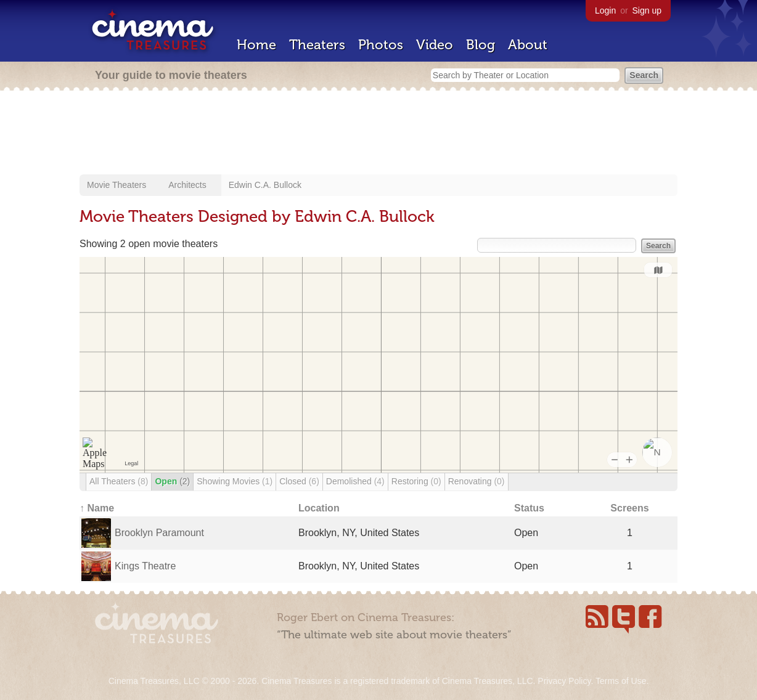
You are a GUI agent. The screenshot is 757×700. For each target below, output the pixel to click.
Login (605, 10)
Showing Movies (235, 481)
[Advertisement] (379, 134)
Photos (381, 45)
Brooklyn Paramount (159, 533)
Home (256, 45)
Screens (629, 508)
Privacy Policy (564, 681)
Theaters (317, 45)
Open (172, 481)
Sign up (647, 10)
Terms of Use (621, 681)
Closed (299, 481)
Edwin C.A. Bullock (265, 185)
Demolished (355, 481)
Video (435, 45)
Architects (187, 185)
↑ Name (97, 508)
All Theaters (119, 481)
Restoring (416, 481)
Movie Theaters (117, 185)
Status (529, 508)
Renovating (477, 481)
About (528, 45)
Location (319, 508)
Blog (481, 45)
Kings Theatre (145, 566)
